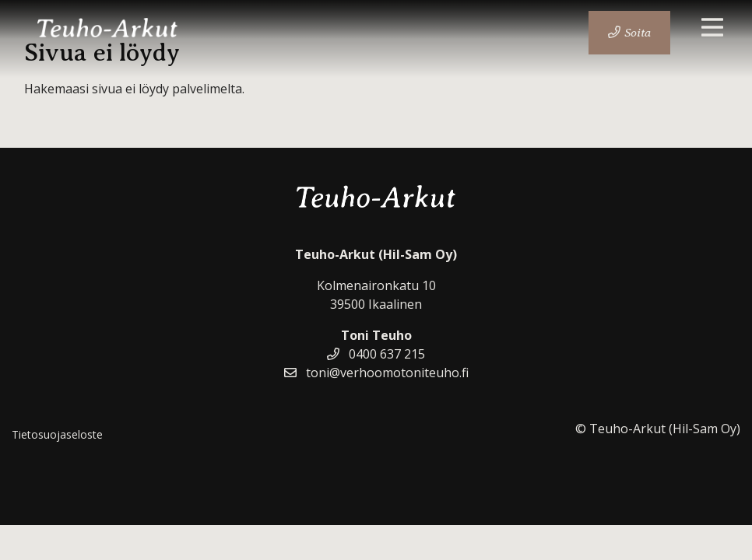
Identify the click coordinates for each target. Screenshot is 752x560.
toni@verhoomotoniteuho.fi (376, 373)
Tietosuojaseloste (57, 434)
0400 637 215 (376, 354)
